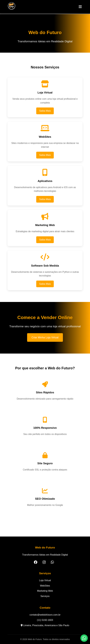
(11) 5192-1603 (45, 620)
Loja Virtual (45, 580)
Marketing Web (45, 591)
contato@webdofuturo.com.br (45, 615)
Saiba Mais (45, 111)
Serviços (45, 596)
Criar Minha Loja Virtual (45, 337)
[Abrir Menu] (80, 7)
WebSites (45, 586)
